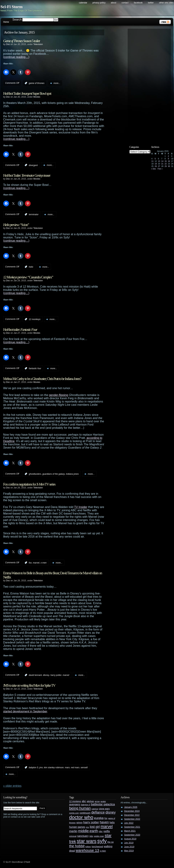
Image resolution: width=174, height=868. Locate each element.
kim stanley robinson (54, 768)
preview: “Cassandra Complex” (28, 277)
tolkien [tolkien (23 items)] (88, 847)
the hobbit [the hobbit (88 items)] (77, 846)
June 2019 (129, 847)
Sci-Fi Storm (12, 7)
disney (46, 675)
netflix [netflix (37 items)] (107, 831)
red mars (75, 768)
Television (38, 44)
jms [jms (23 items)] (88, 827)
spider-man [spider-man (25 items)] (99, 836)
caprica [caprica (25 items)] (95, 809)
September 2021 (132, 827)
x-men (44, 563)
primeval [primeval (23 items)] (73, 836)
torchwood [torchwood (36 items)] (97, 846)
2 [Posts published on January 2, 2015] (168, 156)
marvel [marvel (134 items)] (107, 826)
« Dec (154, 169)
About (114, 3)
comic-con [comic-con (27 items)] (74, 813)
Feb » (160, 169)
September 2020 (132, 835)
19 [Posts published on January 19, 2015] (156, 164)
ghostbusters (35, 474)
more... (57, 83)
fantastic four (35, 368)
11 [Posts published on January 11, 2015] (153, 161)
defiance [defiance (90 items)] (98, 812)
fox (30, 563)
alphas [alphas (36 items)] (90, 801)
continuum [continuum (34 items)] (85, 813)
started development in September (25, 711)
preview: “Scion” (16, 225)
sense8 (84, 768)
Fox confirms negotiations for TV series (29, 484)
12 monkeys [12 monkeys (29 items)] (75, 801)
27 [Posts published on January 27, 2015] (159, 166)
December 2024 (132, 811)
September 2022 (132, 819)
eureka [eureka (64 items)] (99, 818)
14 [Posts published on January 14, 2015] (162, 161)
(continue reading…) (16, 57)
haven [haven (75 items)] (104, 822)
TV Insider (81, 507)
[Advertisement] (151, 84)
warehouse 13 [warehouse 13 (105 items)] (87, 850)
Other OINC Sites (166, 3)
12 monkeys (35, 319)
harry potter (56, 675)
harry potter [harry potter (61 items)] (91, 822)
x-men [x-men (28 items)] (103, 851)
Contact (125, 3)
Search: (17, 20)
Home (6, 22)
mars (67, 768)
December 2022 (132, 815)
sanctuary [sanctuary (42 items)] (83, 836)
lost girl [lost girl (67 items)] (95, 827)
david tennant (35, 675)
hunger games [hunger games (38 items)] (77, 827)
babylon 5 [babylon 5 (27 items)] (86, 805)
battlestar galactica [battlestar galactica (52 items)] (103, 804)
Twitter (151, 3)
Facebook (138, 3)
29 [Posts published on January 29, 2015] (166, 166)
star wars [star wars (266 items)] (87, 841)
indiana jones (72, 474)
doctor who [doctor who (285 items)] (81, 817)
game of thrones (37, 83)
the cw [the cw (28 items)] (111, 842)
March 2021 (130, 831)
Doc (8, 44)
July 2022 (129, 823)
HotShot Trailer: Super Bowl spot (27, 93)
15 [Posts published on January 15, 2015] (166, 161)
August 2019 (130, 839)
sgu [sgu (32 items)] (91, 836)
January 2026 (131, 807)
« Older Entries (12, 786)
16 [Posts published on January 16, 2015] (169, 161)
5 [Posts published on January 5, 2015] (155, 159)
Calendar (83, 3)
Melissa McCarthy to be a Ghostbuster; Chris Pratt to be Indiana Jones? (42, 379)
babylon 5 (34, 768)
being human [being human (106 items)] (80, 808)
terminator (34, 214)
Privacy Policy (99, 3)
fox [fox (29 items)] (106, 818)
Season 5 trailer (22, 41)
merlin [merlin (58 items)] (73, 831)
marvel (36, 563)
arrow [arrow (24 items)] (97, 801)
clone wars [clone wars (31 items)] (104, 809)
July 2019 (129, 843)
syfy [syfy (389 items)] (102, 841)
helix (31, 267)
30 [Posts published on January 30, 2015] (169, 166)
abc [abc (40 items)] (84, 801)
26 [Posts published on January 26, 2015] (156, 166)
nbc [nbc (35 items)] (101, 831)
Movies (37, 97)
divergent (33, 165)
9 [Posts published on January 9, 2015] (168, 159)
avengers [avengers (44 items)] (75, 804)
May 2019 (129, 851)
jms (41, 768)
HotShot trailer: (20, 330)
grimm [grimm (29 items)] (80, 823)
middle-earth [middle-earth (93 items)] (88, 831)
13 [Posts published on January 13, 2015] (159, 161)
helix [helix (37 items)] (112, 823)
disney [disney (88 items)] (111, 812)
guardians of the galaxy (54, 474)
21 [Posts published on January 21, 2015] (162, 164)
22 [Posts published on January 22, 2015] (166, 164)
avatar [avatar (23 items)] (103, 801)
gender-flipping (59, 395)
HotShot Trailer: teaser (27, 175)
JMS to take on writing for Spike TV (29, 685)
